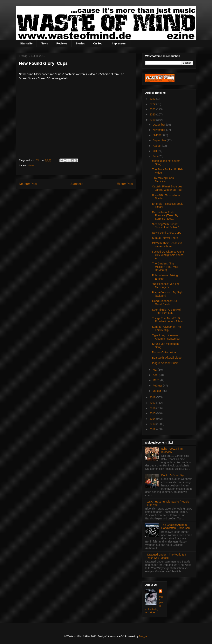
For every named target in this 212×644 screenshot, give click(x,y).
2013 (153, 424)
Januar (157, 391)
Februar (158, 386)
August (157, 146)
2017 (153, 403)
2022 (153, 104)
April (156, 375)
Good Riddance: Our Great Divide (164, 303)
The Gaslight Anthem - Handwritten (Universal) (175, 527)
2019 (153, 120)
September (160, 140)
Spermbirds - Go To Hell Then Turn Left (166, 311)
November (159, 130)
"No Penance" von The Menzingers (166, 286)
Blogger (143, 636)
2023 (153, 99)
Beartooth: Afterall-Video (167, 358)
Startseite (26, 43)
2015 (153, 413)
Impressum (119, 43)
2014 (153, 419)
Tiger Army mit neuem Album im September (166, 337)
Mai (155, 370)
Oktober (158, 135)
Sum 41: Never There (165, 238)
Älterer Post (125, 184)
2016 (153, 408)
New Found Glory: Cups (166, 233)
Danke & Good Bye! (173, 475)
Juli (155, 151)
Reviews (62, 43)
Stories (80, 43)
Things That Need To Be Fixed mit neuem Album (168, 320)
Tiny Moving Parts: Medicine (163, 180)
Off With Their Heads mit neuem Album (167, 245)
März (156, 380)
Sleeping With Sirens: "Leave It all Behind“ (166, 226)
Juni (156, 156)
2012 (153, 429)
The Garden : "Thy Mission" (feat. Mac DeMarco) (165, 267)
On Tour (98, 43)
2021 (153, 109)
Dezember (159, 125)
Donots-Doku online (164, 352)
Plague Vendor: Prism (165, 363)
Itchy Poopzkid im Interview (172, 450)
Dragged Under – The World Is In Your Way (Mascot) (167, 556)
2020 (153, 114)
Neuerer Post (28, 184)
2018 (153, 397)
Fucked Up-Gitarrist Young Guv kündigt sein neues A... (168, 255)
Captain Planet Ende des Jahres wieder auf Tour (167, 188)
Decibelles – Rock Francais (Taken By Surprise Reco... (165, 216)
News (44, 43)
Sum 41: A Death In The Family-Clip (166, 328)
